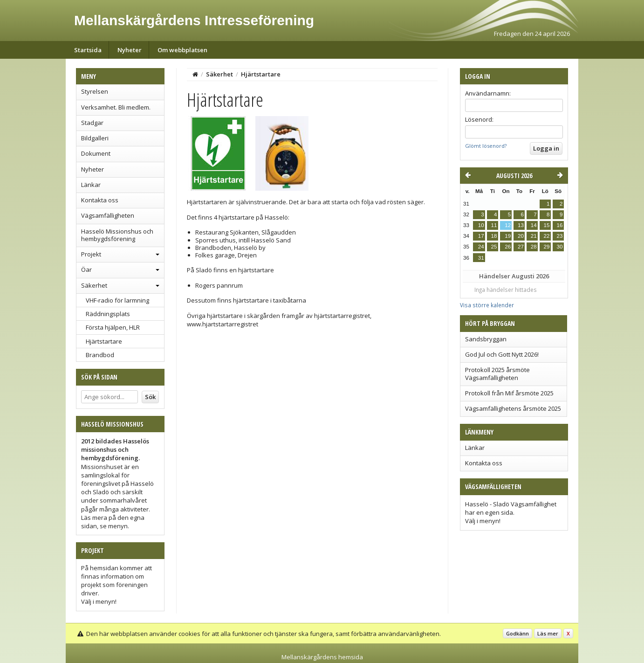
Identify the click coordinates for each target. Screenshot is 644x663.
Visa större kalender (487, 305)
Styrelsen (95, 91)
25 (494, 247)
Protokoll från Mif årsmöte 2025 (509, 393)
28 (534, 247)
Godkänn (517, 633)
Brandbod (100, 355)
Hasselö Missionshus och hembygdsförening (117, 235)
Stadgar (92, 123)
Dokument (96, 153)
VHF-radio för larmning (117, 300)
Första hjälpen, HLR (113, 327)
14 (534, 225)
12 (508, 225)
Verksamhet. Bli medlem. (116, 107)
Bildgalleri (95, 138)
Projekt (91, 254)
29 (547, 247)
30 (560, 247)
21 (534, 236)
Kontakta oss (100, 200)
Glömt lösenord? (486, 146)
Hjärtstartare (104, 341)
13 (521, 225)
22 (547, 236)
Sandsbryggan (486, 339)
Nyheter (130, 50)
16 (560, 225)
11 (494, 225)
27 (521, 247)
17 (481, 236)
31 (481, 258)
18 (494, 236)
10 (481, 225)
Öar (86, 269)
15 (547, 225)
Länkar (91, 185)
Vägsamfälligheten (108, 215)
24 (481, 247)
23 (560, 236)
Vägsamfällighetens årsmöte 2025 (513, 408)
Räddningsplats (108, 314)
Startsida (88, 50)
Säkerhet (94, 285)
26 (508, 247)
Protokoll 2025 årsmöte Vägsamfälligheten (497, 373)
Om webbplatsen (182, 50)
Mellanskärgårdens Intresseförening (194, 20)
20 (521, 236)
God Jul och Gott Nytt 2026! (502, 354)
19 (508, 236)
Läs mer (548, 633)
